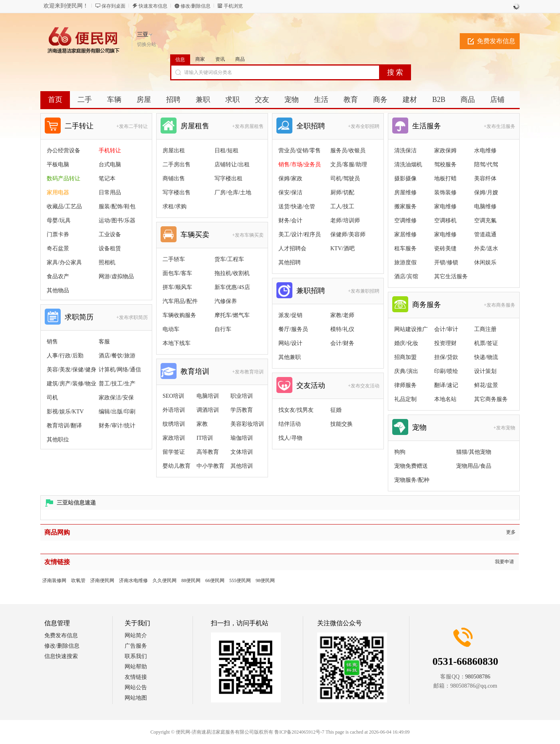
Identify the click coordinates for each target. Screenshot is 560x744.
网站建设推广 (411, 329)
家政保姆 (445, 151)
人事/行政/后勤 (65, 356)
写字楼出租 (228, 179)
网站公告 (136, 687)
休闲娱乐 (485, 262)
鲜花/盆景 (486, 385)
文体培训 (242, 452)
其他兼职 (290, 357)
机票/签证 (486, 343)
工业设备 (110, 234)
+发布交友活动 (364, 386)
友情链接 (136, 677)
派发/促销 (290, 315)
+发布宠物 (504, 428)
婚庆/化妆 (406, 343)
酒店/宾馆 (406, 276)
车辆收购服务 (179, 315)
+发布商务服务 (499, 305)
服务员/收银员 (348, 151)
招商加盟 (405, 357)
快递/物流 (486, 357)
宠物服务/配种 (412, 480)
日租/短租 (226, 151)
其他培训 (242, 466)
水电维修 (485, 151)
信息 (180, 60)
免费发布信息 (496, 41)
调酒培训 (208, 410)
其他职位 (58, 440)
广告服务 (136, 646)
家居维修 (405, 234)
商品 (240, 59)
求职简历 (79, 317)
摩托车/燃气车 (232, 315)
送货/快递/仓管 (297, 206)
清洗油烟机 (408, 165)
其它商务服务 (491, 399)
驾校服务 (445, 165)
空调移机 (445, 220)
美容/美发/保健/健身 (71, 370)
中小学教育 (210, 466)
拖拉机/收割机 (232, 273)
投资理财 (445, 343)
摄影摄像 (405, 179)
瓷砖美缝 (445, 248)
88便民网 (191, 580)
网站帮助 (136, 667)
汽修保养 (226, 301)
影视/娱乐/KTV (65, 412)
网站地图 (136, 698)
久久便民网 (165, 580)
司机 (52, 398)
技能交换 (342, 424)
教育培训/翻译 (64, 426)
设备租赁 (110, 248)
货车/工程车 (229, 259)
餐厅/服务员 (293, 329)
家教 (202, 424)
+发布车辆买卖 (248, 235)
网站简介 (136, 635)
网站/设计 (290, 343)
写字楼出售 (177, 192)
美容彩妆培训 (247, 424)
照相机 (107, 262)
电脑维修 (485, 206)
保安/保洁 (290, 192)
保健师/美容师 (348, 234)
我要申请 (504, 562)
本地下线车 (177, 343)
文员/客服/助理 (349, 165)
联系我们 (136, 656)
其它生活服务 (451, 276)
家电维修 (445, 206)
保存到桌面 (113, 6)
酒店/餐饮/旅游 (117, 356)
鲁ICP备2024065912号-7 (299, 732)
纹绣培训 (174, 424)
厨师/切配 (342, 192)
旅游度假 (405, 262)
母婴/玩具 (59, 220)
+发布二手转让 (132, 126)
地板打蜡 (445, 179)
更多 (511, 532)
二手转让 (79, 126)
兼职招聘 (311, 291)
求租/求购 (175, 206)
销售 (52, 342)
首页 (55, 100)
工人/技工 (342, 206)
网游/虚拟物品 (116, 276)
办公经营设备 (64, 151)
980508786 (478, 677)
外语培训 (174, 410)
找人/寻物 (290, 438)
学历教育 (242, 410)
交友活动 (311, 385)
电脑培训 (208, 396)
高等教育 (208, 452)
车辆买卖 (195, 235)
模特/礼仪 (342, 329)
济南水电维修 (133, 580)
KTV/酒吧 (343, 248)
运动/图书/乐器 (117, 220)
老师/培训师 (345, 220)
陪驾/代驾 (486, 165)
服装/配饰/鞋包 (117, 206)
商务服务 (427, 305)
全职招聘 (311, 126)
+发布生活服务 (499, 126)
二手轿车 (174, 259)
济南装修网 (54, 580)
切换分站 (147, 44)
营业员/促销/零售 (300, 151)
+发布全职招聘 (364, 126)
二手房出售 (177, 165)
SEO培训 (173, 396)
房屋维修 (405, 192)
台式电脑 (110, 165)
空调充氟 (485, 220)
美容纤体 (485, 179)
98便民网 (265, 580)
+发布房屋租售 (248, 126)
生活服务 (427, 126)
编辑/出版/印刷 (117, 412)
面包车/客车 (177, 273)
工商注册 (485, 329)
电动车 (171, 329)
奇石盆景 (58, 248)
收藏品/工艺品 (64, 206)
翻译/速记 (446, 385)
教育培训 (195, 371)
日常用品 (110, 192)
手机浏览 (233, 6)
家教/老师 (342, 315)
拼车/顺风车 (177, 287)
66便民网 (215, 580)
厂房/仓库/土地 (233, 192)
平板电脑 (58, 165)
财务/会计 (290, 220)
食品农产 (58, 276)
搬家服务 (405, 206)
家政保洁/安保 (116, 398)
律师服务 (405, 385)
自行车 (223, 329)
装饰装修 (445, 192)
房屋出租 (174, 151)
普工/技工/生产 (117, 384)
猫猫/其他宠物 (474, 452)
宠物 (419, 427)
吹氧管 (78, 580)
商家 (200, 59)
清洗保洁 (405, 151)
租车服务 (405, 248)
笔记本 (107, 179)
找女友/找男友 (296, 410)
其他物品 (58, 290)
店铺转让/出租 (232, 165)
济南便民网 (102, 580)
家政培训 (174, 438)
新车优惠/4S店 (232, 287)
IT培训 (205, 438)
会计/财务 (342, 343)
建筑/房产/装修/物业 (71, 384)
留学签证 (174, 452)
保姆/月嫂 (486, 192)
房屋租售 (195, 126)
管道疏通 (485, 234)
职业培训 (242, 396)
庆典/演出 (406, 371)
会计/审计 (446, 329)
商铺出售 (174, 179)
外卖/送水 (486, 248)
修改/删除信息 (196, 6)
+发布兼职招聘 (364, 291)
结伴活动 (290, 424)
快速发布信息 (153, 6)
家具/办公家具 (64, 262)
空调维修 (405, 220)
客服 (104, 342)
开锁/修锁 (446, 262)
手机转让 (110, 151)
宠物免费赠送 (411, 466)
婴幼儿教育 (177, 466)
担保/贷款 (446, 357)
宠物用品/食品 (474, 466)
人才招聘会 (292, 248)
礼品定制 (405, 399)
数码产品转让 (64, 179)
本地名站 (445, 399)
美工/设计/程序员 (300, 234)
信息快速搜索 (61, 656)
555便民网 (240, 580)
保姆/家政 (290, 179)
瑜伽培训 (242, 438)
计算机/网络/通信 (120, 370)
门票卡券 (58, 234)
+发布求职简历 (132, 317)
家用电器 (58, 192)
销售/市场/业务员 (300, 165)
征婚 (336, 410)
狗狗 (400, 452)
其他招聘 (290, 262)
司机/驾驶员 (345, 179)
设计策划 (485, 371)
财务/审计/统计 (117, 426)
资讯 (220, 59)
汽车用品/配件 (180, 301)
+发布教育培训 (248, 372)
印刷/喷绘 (446, 371)
